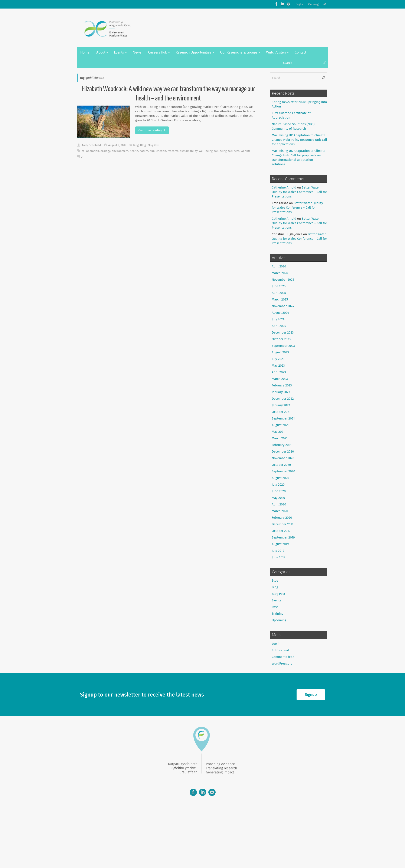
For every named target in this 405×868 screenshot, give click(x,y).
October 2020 (281, 465)
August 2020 (281, 478)
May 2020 (278, 498)
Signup (311, 695)
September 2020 (284, 471)
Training (278, 614)
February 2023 (282, 385)
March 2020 (280, 511)
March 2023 (280, 379)
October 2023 (281, 339)
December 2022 (283, 399)
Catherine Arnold (284, 187)
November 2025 (283, 280)
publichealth (158, 151)
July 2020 (278, 485)
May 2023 (278, 366)
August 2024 (280, 313)
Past (275, 607)
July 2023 (278, 359)
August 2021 (280, 425)
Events (277, 600)
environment (120, 151)
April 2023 (279, 372)
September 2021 (283, 418)
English (300, 4)
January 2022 (281, 405)
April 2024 (279, 326)
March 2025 (280, 299)
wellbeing (220, 151)
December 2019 (283, 524)
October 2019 (281, 531)
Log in (276, 644)
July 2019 (278, 551)
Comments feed (283, 657)
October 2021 (281, 412)
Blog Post (153, 145)
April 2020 (279, 504)
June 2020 (279, 491)
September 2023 (283, 346)
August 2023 (280, 352)
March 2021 (280, 438)
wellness (234, 151)
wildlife (246, 151)
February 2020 (282, 518)
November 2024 (283, 306)
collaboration (90, 151)
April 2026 (279, 266)
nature (144, 151)
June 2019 (279, 557)
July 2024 (278, 319)
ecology (105, 151)
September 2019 (283, 537)
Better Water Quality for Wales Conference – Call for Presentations (300, 192)
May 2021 (278, 432)
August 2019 (280, 544)
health (134, 151)
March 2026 (280, 273)
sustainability (189, 151)
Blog (136, 145)
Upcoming (279, 620)
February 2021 (282, 445)
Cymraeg (313, 4)
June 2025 (279, 286)
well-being (206, 151)
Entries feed (280, 650)
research (173, 151)
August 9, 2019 (117, 145)
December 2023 (283, 332)
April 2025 (279, 293)
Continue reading (153, 130)
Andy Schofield (91, 145)
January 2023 (281, 392)
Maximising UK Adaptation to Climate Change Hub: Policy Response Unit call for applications (299, 140)
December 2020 (283, 451)
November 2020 (283, 458)
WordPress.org (282, 663)
